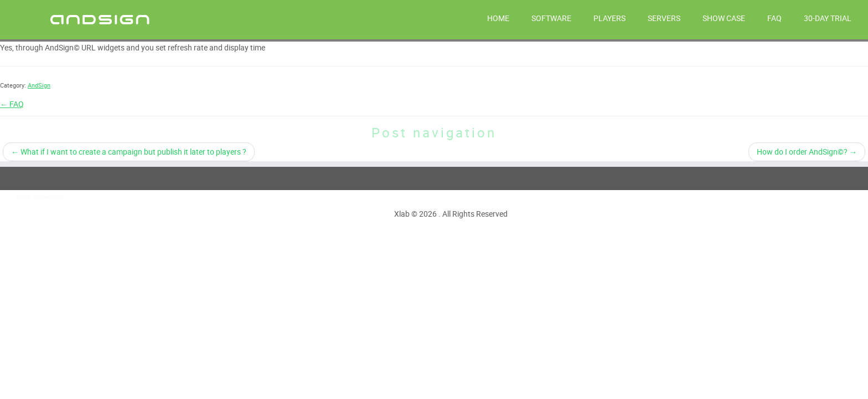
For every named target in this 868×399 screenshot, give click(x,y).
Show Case (724, 18)
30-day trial (828, 18)
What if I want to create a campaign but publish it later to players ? (129, 152)
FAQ (774, 18)
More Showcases (40, 196)
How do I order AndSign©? (807, 152)
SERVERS (664, 18)
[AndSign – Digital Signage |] (100, 19)
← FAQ (12, 104)
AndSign (39, 85)
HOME (498, 18)
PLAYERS (609, 18)
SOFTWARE (551, 18)
